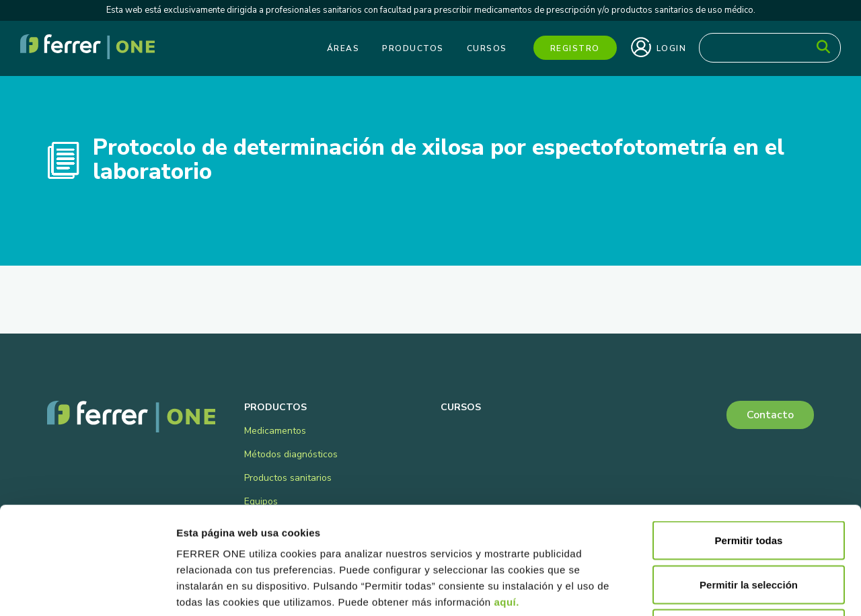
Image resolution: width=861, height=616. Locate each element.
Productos (413, 48)
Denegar (749, 528)
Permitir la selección (749, 484)
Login (659, 47)
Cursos (487, 48)
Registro (575, 48)
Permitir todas (749, 439)
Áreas (343, 48)
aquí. (507, 501)
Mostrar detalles (728, 589)
